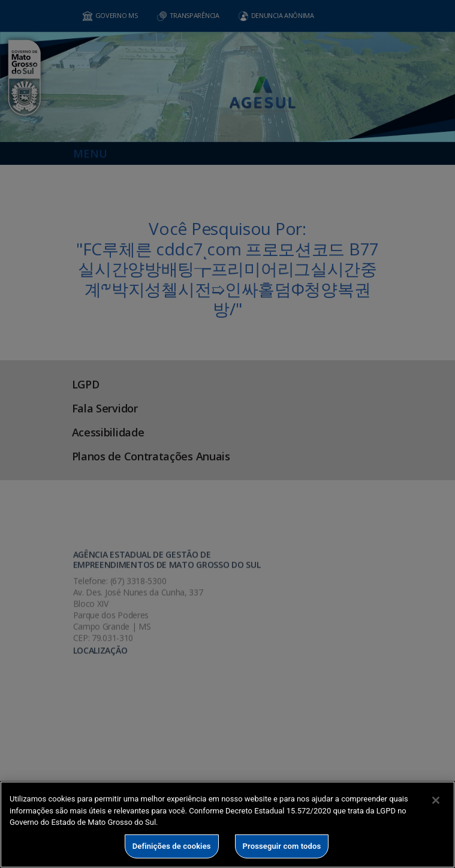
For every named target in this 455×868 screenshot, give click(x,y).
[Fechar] (436, 800)
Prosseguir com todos (282, 846)
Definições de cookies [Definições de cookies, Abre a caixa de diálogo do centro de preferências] (172, 846)
